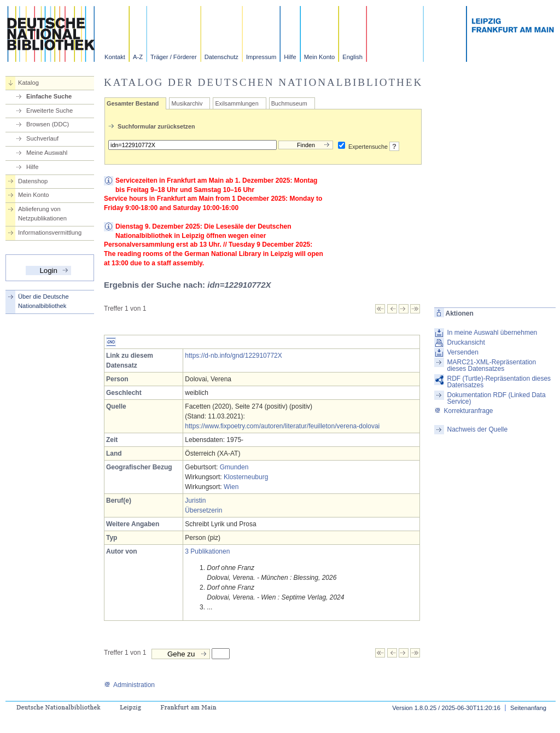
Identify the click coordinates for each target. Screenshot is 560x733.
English (352, 57)
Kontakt (115, 57)
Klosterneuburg (246, 477)
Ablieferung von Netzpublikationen (42, 214)
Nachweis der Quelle (477, 429)
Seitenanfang (528, 708)
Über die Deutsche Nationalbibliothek (43, 301)
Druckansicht (466, 342)
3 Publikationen (207, 551)
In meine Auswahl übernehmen (492, 333)
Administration (129, 685)
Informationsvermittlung (50, 232)
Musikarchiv (187, 103)
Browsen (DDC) (48, 124)
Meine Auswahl (47, 153)
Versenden (462, 352)
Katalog (28, 83)
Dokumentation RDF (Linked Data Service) (496, 398)
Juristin (195, 501)
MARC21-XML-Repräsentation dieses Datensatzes (491, 365)
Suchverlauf (42, 138)
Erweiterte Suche (49, 110)
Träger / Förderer (174, 57)
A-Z (138, 57)
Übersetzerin (203, 510)
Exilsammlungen (237, 103)
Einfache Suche (49, 96)
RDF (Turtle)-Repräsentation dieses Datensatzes (499, 382)
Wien (231, 487)
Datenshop (33, 181)
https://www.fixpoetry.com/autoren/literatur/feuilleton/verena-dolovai (282, 426)
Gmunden (234, 467)
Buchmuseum (289, 103)
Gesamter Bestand (133, 103)
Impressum (261, 57)
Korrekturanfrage (463, 411)
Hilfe (290, 57)
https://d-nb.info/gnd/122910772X (233, 356)
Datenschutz (221, 57)
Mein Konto (320, 57)
